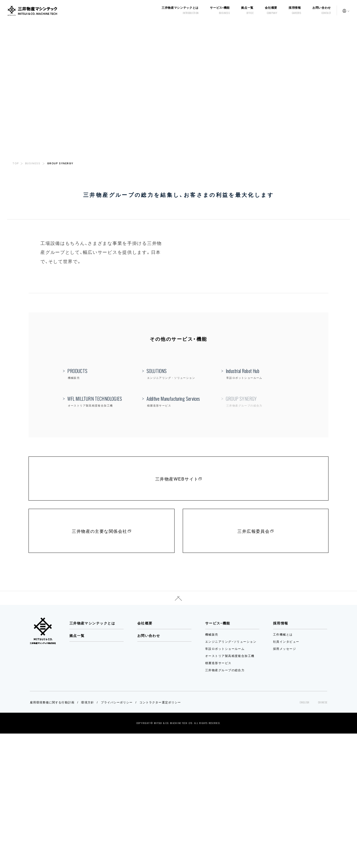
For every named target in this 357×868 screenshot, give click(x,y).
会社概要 (145, 758)
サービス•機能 (220, 10)
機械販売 (212, 769)
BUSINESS (33, 163)
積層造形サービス (218, 797)
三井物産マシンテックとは (92, 758)
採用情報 (295, 10)
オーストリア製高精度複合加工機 (230, 790)
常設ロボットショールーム (225, 783)
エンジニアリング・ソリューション (231, 776)
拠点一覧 (77, 770)
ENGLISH (304, 837)
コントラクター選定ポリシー (160, 837)
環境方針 (87, 837)
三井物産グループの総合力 (225, 804)
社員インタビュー (286, 776)
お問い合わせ (149, 770)
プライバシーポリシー (117, 837)
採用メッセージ (285, 783)
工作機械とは (283, 769)
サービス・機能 (218, 758)
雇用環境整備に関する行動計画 (52, 837)
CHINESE (323, 837)
